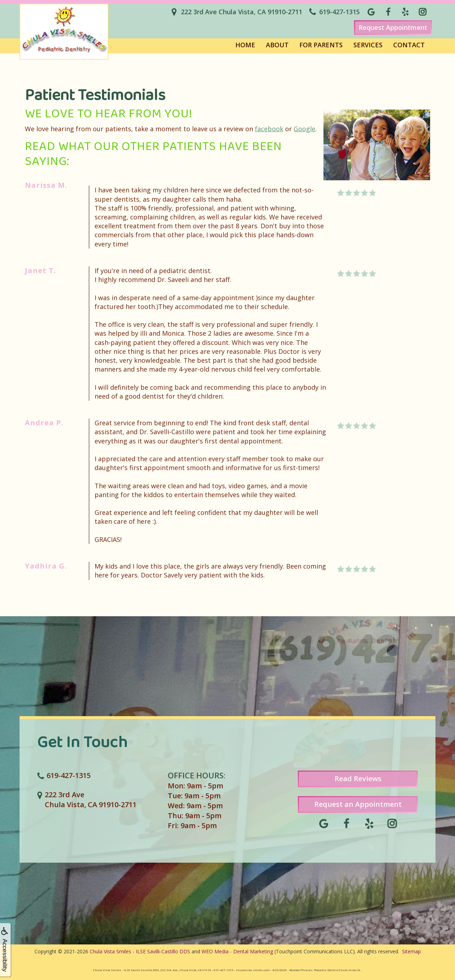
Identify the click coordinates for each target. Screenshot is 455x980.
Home (245, 45)
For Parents (321, 45)
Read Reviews (358, 779)
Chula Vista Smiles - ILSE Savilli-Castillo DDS (140, 951)
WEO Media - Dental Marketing (237, 951)
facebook (269, 129)
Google (304, 129)
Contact (409, 45)
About (277, 45)
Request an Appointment (358, 804)
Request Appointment (393, 27)
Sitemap (411, 951)
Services (368, 45)
